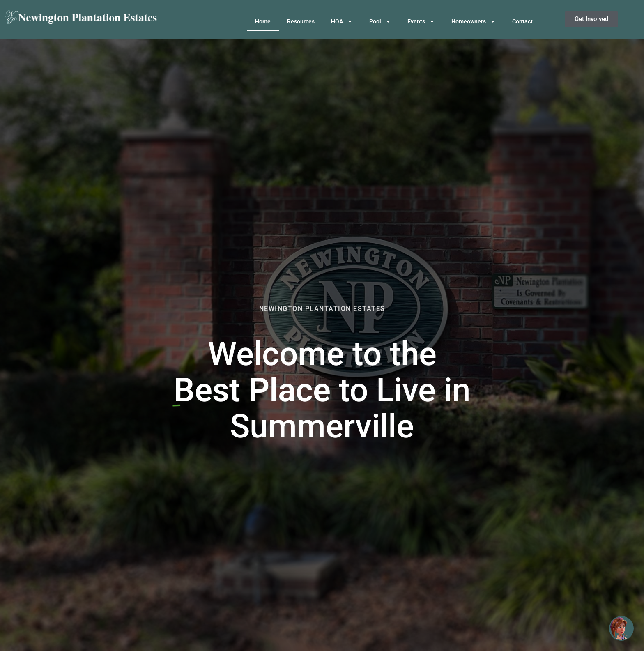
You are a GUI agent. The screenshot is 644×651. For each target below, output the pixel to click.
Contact (522, 21)
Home (263, 21)
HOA (342, 21)
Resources (301, 21)
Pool (380, 21)
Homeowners (474, 21)
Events (421, 21)
